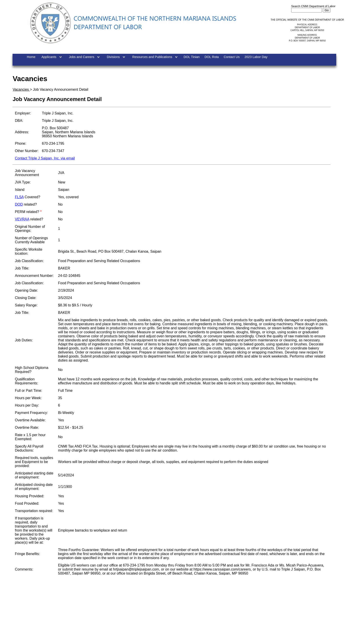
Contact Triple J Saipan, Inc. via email (45, 158)
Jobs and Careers (82, 57)
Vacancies (21, 89)
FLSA (19, 197)
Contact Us (232, 57)
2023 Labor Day (256, 57)
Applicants (49, 57)
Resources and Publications (152, 57)
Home (31, 57)
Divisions (113, 57)
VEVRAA (22, 219)
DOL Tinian (192, 57)
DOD (19, 204)
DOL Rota (212, 57)
